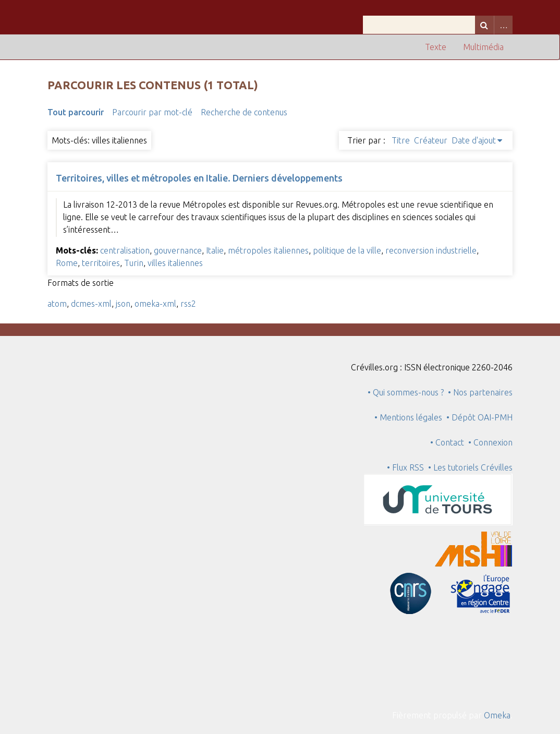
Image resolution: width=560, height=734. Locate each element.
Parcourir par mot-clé (152, 112)
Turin (134, 263)
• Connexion (490, 442)
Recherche (484, 25)
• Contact (449, 442)
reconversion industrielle (431, 250)
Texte (436, 47)
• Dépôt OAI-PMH (479, 417)
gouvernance (178, 250)
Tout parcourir (76, 112)
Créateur (431, 140)
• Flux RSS (405, 467)
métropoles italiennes (268, 250)
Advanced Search (503, 25)
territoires (101, 263)
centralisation (125, 250)
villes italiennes (175, 263)
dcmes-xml (91, 304)
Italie (215, 250)
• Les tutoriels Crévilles (470, 467)
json (123, 304)
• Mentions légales (408, 417)
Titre (401, 140)
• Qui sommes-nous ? (406, 392)
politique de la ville (347, 250)
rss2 (188, 304)
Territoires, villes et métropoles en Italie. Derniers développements (199, 178)
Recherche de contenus (244, 112)
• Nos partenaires (480, 392)
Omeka (497, 715)
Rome (67, 263)
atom (57, 304)
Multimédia (483, 47)
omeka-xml (155, 304)
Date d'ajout (474, 140)
